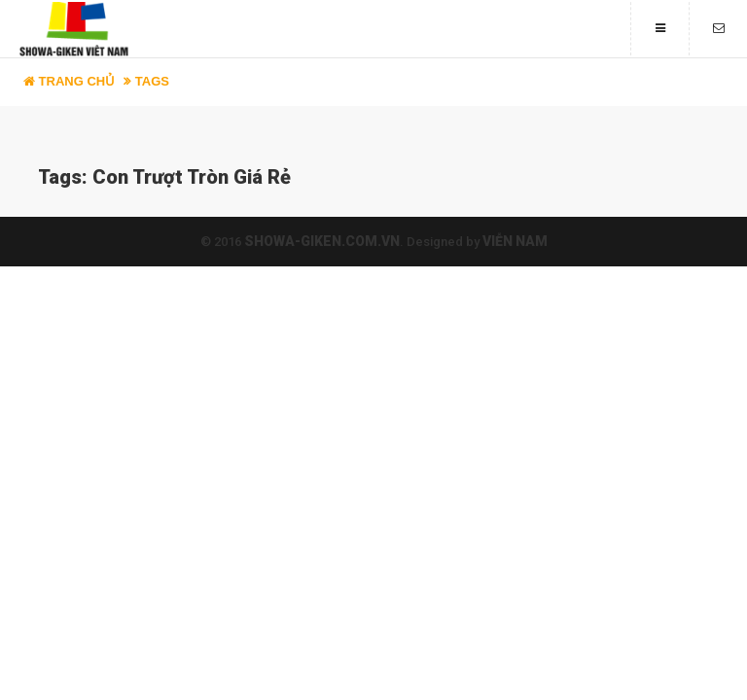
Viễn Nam (515, 241)
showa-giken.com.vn (322, 241)
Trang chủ (69, 81)
